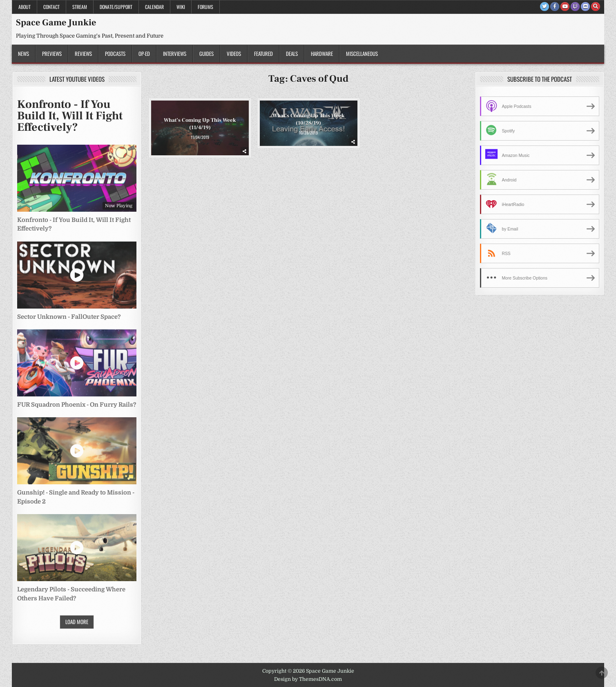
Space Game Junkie (56, 22)
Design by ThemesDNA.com (308, 679)
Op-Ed (144, 54)
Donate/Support (116, 7)
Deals (292, 54)
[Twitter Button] (545, 7)
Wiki (181, 7)
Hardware (322, 54)
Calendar (154, 7)
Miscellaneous (362, 54)
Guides (206, 54)
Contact (51, 7)
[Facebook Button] (555, 7)
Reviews (83, 54)
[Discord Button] (585, 7)
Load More (77, 622)
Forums (205, 7)
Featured (263, 54)
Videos (234, 54)
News (23, 54)
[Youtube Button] (565, 7)
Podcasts (115, 54)
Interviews (175, 54)
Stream (80, 7)
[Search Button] (596, 7)
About (25, 7)
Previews (52, 54)
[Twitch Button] (575, 7)
